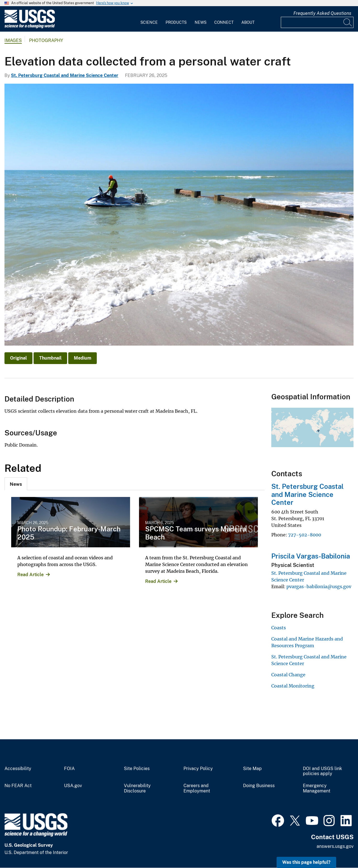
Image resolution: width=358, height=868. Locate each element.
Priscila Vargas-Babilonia (311, 556)
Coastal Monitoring (293, 686)
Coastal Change (288, 675)
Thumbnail (50, 358)
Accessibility (18, 769)
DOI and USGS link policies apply (322, 771)
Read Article (30, 575)
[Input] (317, 22)
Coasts (279, 628)
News (201, 22)
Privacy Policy (198, 769)
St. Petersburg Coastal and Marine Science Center (65, 75)
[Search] (348, 22)
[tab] (16, 484)
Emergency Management (317, 788)
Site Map (252, 769)
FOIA (69, 769)
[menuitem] (149, 19)
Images (13, 40)
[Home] (30, 27)
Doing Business (259, 786)
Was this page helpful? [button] (306, 862)
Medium (83, 358)
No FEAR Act (18, 786)
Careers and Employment (197, 788)
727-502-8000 (305, 535)
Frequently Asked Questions (322, 13)
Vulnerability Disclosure (137, 788)
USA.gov (73, 786)
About (248, 22)
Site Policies (137, 769)
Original (18, 358)
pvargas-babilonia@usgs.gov (319, 587)
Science (149, 22)
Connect (224, 22)
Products (176, 22)
